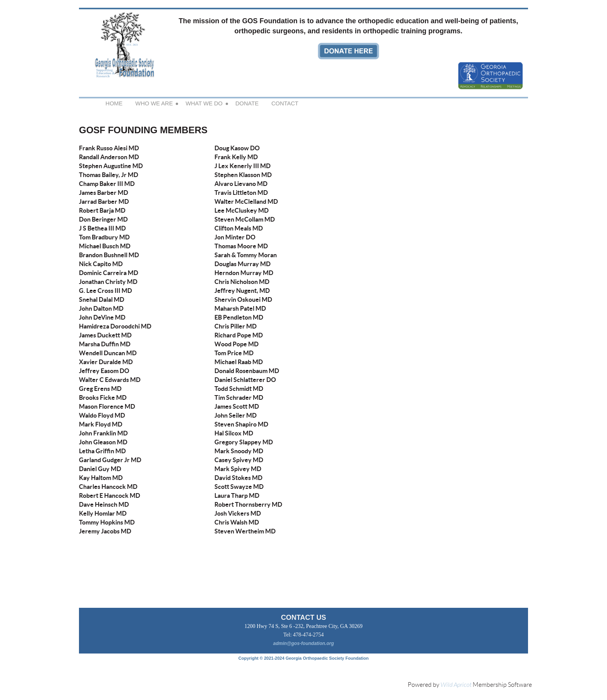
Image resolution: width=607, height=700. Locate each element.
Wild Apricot (456, 685)
